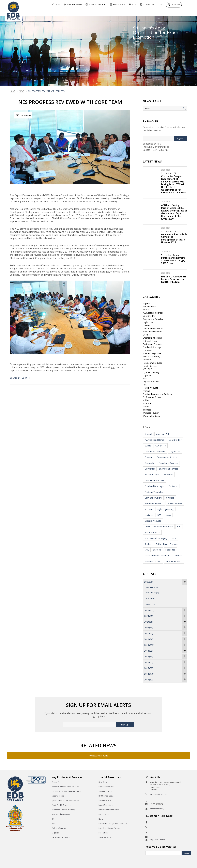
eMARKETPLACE (105, 801)
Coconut (147, 325)
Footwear (147, 350)
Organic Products (151, 382)
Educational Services (152, 332)
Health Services (150, 366)
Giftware (147, 360)
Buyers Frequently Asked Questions (113, 823)
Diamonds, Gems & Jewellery (63, 810)
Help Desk (103, 782)
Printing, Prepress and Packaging (158, 394)
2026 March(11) (151, 598)
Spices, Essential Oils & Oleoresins (65, 801)
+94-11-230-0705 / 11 (158, 794)
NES (145, 378)
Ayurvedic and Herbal (153, 313)
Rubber (146, 400)
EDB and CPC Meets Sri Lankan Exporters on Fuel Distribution (174, 279)
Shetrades (170, 550)
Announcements (105, 791)
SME (147, 550)
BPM (53, 823)
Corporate (149, 463)
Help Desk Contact (157, 840)
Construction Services (153, 328)
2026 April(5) (150, 604)
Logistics (147, 375)
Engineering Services (152, 338)
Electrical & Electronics (61, 837)
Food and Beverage (152, 347)
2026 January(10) (152, 587)
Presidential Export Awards (109, 828)
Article (146, 310)
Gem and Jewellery (151, 356)
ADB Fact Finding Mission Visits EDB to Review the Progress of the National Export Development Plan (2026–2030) (174, 212)
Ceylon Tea (148, 322)
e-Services (177, 5)
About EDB (167, 12)
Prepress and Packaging (156, 538)
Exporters (168, 475)
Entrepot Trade (150, 341)
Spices (146, 407)
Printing (146, 391)
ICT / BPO (147, 369)
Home (13, 91)
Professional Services (153, 397)
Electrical (147, 335)
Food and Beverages (154, 486)
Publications (103, 833)
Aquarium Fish (149, 307)
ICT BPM (149, 509)
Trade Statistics (105, 837)
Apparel (146, 303)
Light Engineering (151, 372)
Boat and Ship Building (61, 814)
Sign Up (181, 139)
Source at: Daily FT (20, 378)
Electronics (150, 469)
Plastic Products (150, 388)
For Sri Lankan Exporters (140, 12)
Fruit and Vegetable (152, 353)
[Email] (163, 853)
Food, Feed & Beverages (61, 805)
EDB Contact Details (106, 796)
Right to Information (106, 787)
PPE (145, 385)
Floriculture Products (152, 344)
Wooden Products (151, 416)
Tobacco (147, 410)
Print (174, 538)
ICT (53, 819)
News (22, 91)
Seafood (147, 403)
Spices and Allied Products (157, 556)
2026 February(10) (152, 593)
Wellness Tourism (151, 413)
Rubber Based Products (167, 544)
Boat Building (149, 316)
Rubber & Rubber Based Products (65, 787)
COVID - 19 (161, 446)
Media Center (104, 814)
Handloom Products (152, 363)
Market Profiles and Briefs (109, 810)
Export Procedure (106, 805)
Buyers (148, 446)
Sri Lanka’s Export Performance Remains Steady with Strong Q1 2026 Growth (174, 259)
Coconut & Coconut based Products (66, 791)
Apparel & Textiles (59, 796)
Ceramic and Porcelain (153, 319)
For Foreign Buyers (109, 12)
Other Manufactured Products (159, 527)
